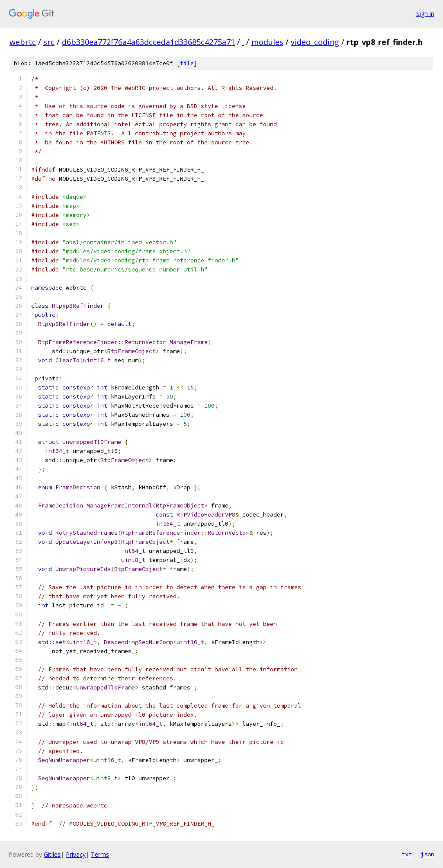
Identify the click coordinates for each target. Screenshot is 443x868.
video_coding (315, 42)
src (49, 42)
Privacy (76, 854)
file (187, 63)
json (427, 854)
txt (407, 854)
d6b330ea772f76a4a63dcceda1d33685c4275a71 (148, 42)
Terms (100, 854)
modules (267, 42)
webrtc (23, 42)
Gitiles (52, 854)
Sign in (425, 14)
